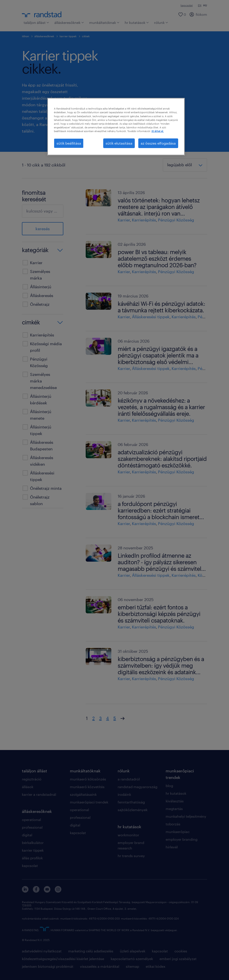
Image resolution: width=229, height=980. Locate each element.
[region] (116, 127)
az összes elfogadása (158, 143)
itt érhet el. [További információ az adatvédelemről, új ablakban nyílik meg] (158, 131)
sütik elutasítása (119, 143)
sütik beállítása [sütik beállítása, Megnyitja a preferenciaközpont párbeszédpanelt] (69, 143)
